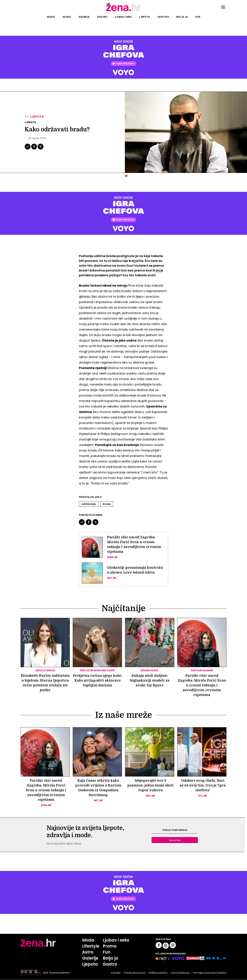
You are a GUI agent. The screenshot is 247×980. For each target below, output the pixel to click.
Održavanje (89, 504)
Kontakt (116, 973)
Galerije (84, 17)
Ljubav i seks (123, 17)
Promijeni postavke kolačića (210, 973)
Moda (51, 17)
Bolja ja (182, 17)
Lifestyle (163, 17)
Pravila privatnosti (135, 973)
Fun (198, 17)
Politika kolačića (158, 973)
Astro (67, 17)
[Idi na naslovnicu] (124, 11)
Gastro (102, 17)
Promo (110, 946)
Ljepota (145, 17)
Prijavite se (175, 840)
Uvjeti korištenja (180, 973)
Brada (107, 504)
